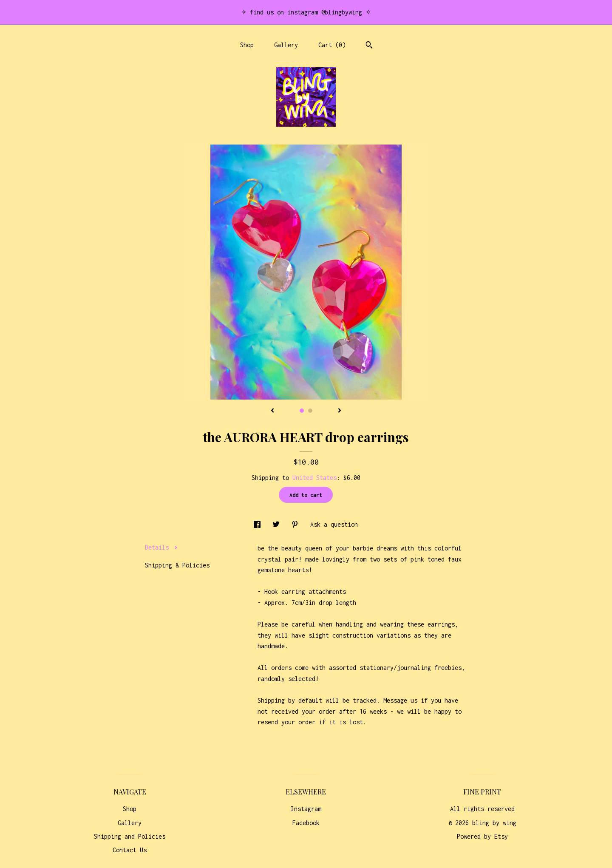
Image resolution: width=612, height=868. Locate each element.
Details (161, 547)
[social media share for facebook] (259, 524)
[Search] (369, 46)
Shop (247, 45)
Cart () (332, 45)
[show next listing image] (340, 411)
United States (314, 478)
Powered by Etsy (482, 836)
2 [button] (310, 411)
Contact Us (130, 850)
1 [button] (302, 411)
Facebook (306, 823)
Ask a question (334, 524)
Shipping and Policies (130, 836)
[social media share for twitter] (278, 524)
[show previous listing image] (272, 411)
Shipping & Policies (177, 565)
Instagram (306, 809)
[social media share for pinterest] (297, 524)
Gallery (286, 45)
